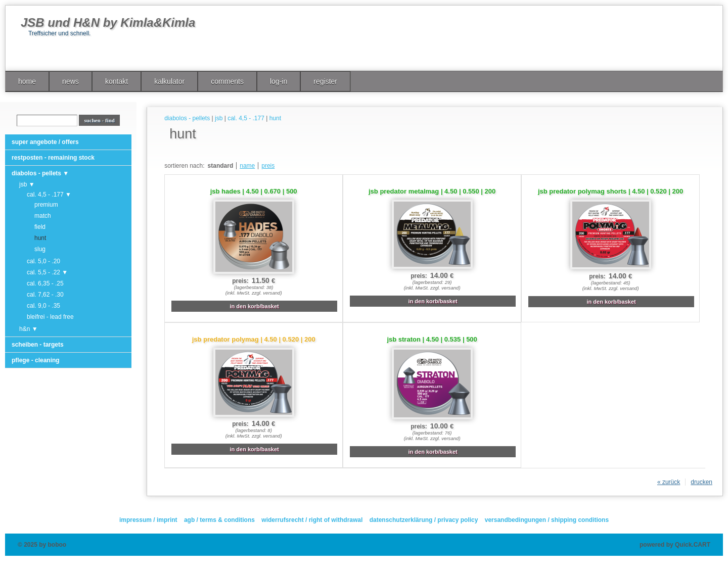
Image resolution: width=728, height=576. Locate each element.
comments (227, 81)
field (40, 227)
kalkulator (169, 81)
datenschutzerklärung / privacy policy (424, 520)
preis (268, 166)
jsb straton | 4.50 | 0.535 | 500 (432, 339)
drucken (701, 482)
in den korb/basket (255, 306)
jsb (219, 118)
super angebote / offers (45, 142)
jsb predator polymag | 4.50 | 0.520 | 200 (254, 339)
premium (46, 205)
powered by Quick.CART (675, 545)
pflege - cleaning (36, 360)
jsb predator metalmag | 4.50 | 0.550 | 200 (432, 191)
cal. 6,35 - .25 (45, 283)
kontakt (117, 81)
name (247, 166)
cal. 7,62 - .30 (45, 295)
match (43, 216)
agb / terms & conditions (219, 520)
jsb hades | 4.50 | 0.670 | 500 (254, 191)
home (27, 81)
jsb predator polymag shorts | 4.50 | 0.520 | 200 (610, 191)
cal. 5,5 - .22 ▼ (47, 272)
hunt (40, 238)
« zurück (669, 482)
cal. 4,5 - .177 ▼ (49, 195)
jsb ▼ (27, 184)
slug (40, 249)
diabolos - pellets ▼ (40, 173)
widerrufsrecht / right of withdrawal (312, 520)
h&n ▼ (29, 329)
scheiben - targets (38, 345)
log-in (279, 81)
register (325, 81)
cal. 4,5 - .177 (246, 118)
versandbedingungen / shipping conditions (547, 520)
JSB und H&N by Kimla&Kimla (108, 22)
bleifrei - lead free (50, 317)
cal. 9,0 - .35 (43, 306)
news (71, 81)
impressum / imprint (148, 520)
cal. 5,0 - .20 (43, 261)
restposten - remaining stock (53, 158)
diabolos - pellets (187, 118)
